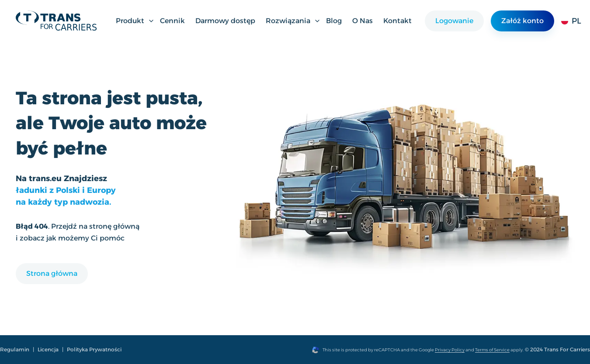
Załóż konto (522, 21)
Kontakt (397, 21)
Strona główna (52, 273)
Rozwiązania (293, 21)
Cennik (172, 21)
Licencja (48, 349)
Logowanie (454, 21)
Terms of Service (492, 350)
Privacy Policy (450, 350)
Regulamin (15, 349)
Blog (334, 21)
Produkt (135, 21)
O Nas (363, 21)
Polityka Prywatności (94, 349)
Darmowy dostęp (225, 21)
